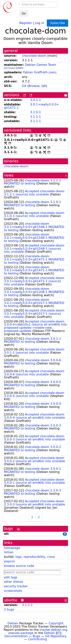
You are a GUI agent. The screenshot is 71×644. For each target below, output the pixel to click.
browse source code (19, 566)
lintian (9, 552)
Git (24, 86)
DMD (19, 68)
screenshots (13, 591)
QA (44, 86)
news (9, 175)
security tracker (16, 586)
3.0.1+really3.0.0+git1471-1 (32, 106)
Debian (13, 623)
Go (24, 13)
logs (18, 557)
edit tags (11, 577)
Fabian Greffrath (35, 72)
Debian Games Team (40, 65)
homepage (12, 548)
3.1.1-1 (35, 117)
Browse (34, 86)
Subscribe (57, 23)
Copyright (56, 623)
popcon (10, 561)
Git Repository (56, 636)
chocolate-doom (34, 56)
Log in (39, 23)
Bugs (37, 636)
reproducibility (34, 557)
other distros (14, 582)
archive (9, 68)
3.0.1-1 (35, 100)
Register (26, 23)
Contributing (37, 639)
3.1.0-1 (35, 112)
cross (51, 557)
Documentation (16, 636)
